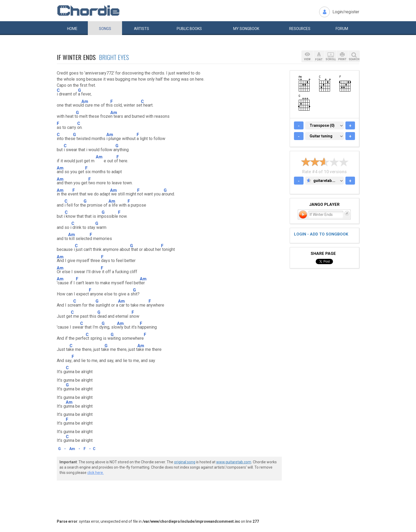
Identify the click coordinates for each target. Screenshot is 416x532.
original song (185, 462)
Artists (142, 29)
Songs (105, 29)
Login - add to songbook (321, 234)
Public (189, 29)
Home (72, 29)
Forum (342, 29)
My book (246, 29)
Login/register (346, 12)
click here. (96, 473)
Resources (300, 29)
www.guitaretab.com (234, 462)
